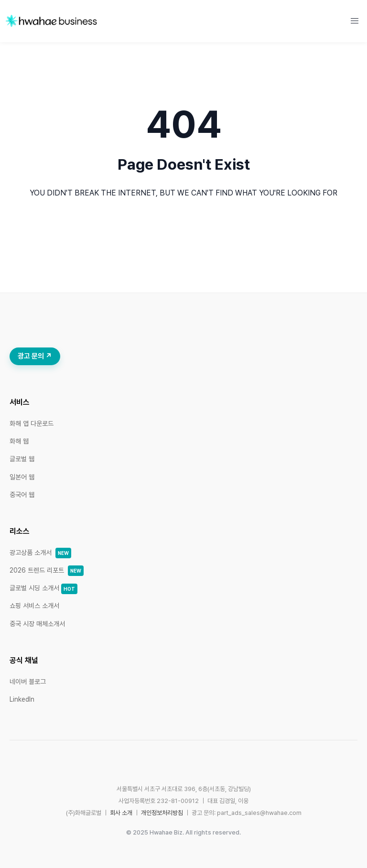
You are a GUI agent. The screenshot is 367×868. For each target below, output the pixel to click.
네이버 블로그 (28, 682)
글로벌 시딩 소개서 (43, 588)
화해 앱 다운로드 (32, 423)
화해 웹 (19, 441)
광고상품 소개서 (40, 553)
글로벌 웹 (22, 459)
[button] (355, 21)
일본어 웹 (22, 477)
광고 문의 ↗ (35, 356)
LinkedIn (22, 699)
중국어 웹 (22, 495)
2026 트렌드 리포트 (47, 570)
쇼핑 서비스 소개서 (34, 606)
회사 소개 (121, 813)
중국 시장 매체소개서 (37, 624)
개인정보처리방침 (162, 813)
